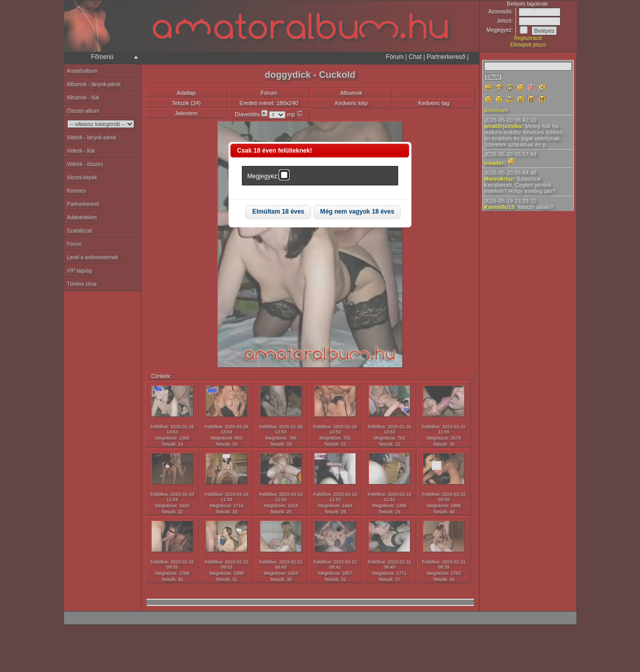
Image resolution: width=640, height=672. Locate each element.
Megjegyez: (263, 176)
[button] (278, 212)
